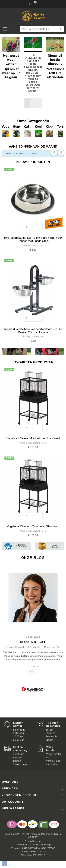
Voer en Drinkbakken (33, 245)
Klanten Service (33, 642)
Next (61, 153)
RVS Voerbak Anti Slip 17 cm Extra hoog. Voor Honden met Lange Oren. (33, 239)
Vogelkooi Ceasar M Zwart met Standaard (33, 438)
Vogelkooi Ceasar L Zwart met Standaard (33, 526)
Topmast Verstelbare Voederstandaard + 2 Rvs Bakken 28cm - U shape (33, 331)
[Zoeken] (42, 29)
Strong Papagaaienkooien (33, 443)
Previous (54, 153)
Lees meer (33, 666)
